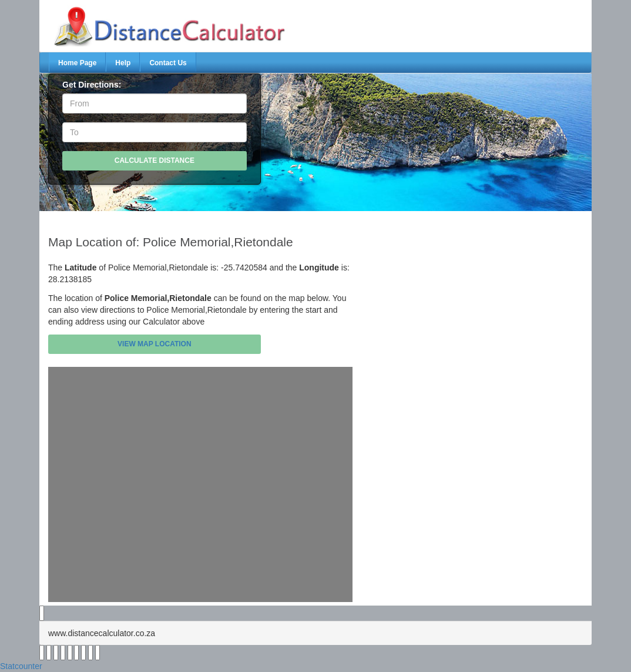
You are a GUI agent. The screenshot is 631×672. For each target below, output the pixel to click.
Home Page (77, 63)
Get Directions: (92, 85)
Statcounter (21, 666)
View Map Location (155, 344)
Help (123, 63)
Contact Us (168, 63)
